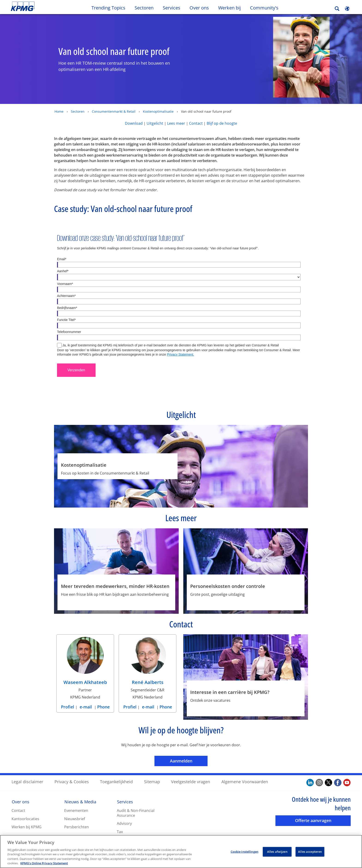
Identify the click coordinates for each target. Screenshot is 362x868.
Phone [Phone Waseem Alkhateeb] (103, 707)
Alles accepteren (310, 852)
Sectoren (78, 111)
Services (125, 801)
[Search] (337, 9)
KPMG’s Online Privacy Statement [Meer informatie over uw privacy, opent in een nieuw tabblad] (44, 863)
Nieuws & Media (80, 801)
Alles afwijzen (277, 852)
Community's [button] (264, 8)
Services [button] (172, 8)
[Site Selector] (347, 9)
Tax (120, 832)
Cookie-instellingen (244, 852)
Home (59, 111)
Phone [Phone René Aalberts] (166, 707)
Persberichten (77, 827)
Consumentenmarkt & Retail (114, 111)
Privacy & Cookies (72, 781)
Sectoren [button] (144, 8)
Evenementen (76, 810)
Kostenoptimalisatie (158, 111)
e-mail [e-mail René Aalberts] (148, 707)
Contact (196, 123)
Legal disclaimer (27, 781)
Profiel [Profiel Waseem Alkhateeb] (68, 707)
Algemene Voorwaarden (245, 781)
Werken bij (232, 8)
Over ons (21, 801)
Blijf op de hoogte (222, 123)
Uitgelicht (155, 123)
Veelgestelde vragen (191, 781)
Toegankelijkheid (116, 781)
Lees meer (176, 123)
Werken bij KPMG (27, 827)
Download (134, 123)
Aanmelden (189, 761)
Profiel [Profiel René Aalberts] (130, 707)
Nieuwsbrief (75, 819)
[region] (181, 851)
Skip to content (44, 6)
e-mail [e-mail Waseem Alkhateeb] (86, 707)
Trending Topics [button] (108, 8)
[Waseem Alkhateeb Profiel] (85, 662)
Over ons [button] (199, 8)
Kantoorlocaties (25, 819)
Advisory (124, 823)
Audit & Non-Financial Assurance (136, 813)
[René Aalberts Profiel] (148, 662)
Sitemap (152, 781)
